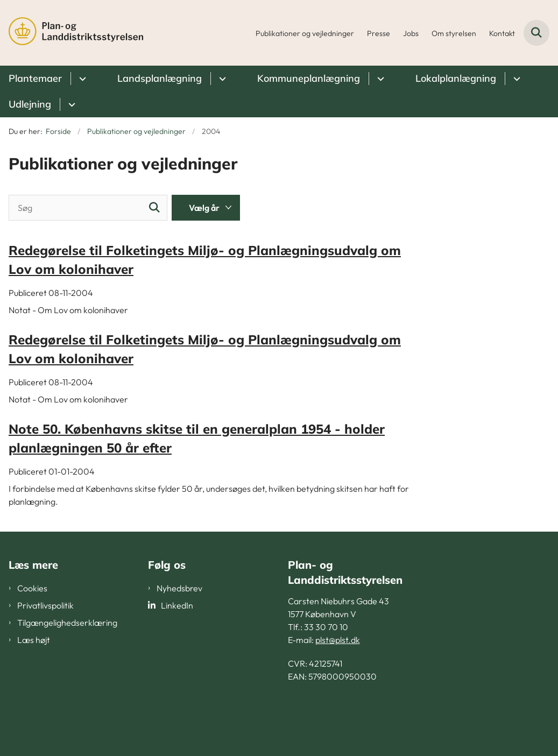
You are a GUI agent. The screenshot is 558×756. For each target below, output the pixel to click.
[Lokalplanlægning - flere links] (515, 79)
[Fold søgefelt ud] (536, 33)
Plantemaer (35, 78)
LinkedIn (177, 605)
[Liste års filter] (206, 208)
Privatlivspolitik (45, 605)
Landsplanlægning (160, 78)
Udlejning (30, 104)
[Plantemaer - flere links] (81, 79)
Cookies (32, 588)
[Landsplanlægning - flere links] (221, 79)
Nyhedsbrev (179, 588)
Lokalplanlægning (456, 78)
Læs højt (34, 640)
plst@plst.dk (338, 640)
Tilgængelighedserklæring (67, 623)
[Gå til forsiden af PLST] (72, 33)
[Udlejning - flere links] (70, 104)
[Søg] (88, 208)
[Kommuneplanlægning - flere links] (379, 79)
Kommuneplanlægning (309, 78)
